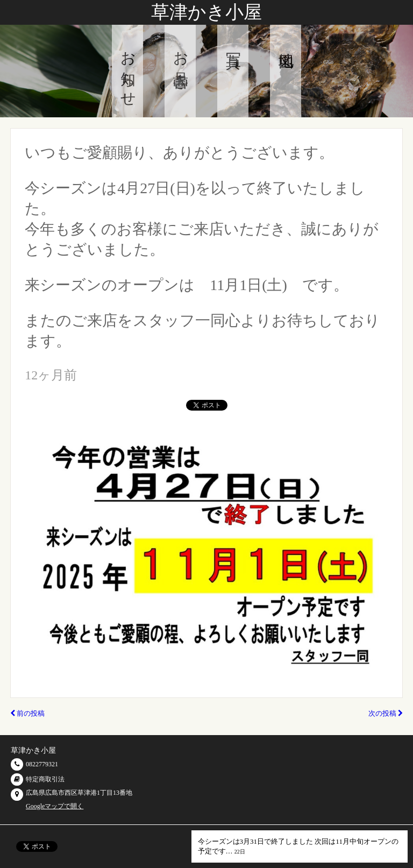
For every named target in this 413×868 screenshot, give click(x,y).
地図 (286, 43)
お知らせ (128, 71)
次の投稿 (386, 713)
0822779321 (42, 764)
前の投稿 (27, 713)
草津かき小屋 (206, 12)
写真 (233, 43)
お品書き (180, 62)
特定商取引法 (45, 779)
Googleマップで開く (55, 806)
